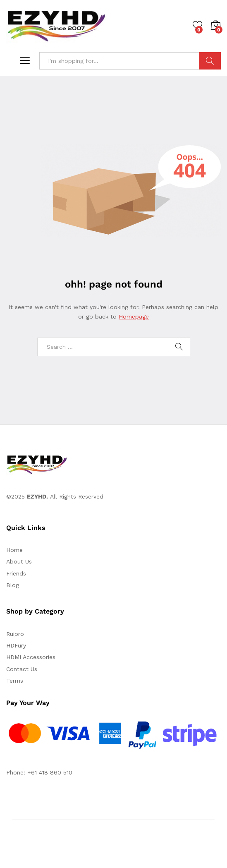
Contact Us (22, 669)
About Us (19, 561)
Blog (13, 585)
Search (210, 61)
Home (14, 550)
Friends (16, 573)
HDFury (16, 645)
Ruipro (15, 634)
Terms (15, 681)
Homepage (134, 317)
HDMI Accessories (31, 657)
